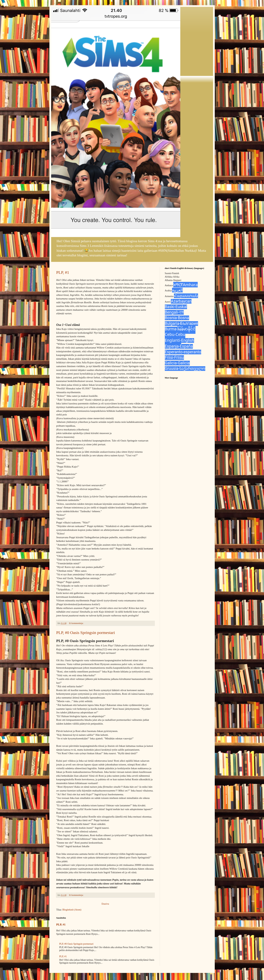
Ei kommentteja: (77, 623)
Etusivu (105, 904)
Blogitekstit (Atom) (72, 910)
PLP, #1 (63, 272)
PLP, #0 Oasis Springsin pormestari (86, 633)
